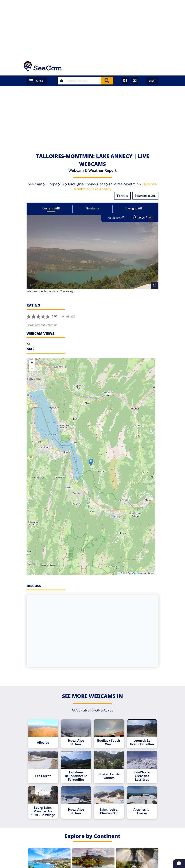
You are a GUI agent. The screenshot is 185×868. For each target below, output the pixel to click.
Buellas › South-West (109, 742)
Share (122, 196)
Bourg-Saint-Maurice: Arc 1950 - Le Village (43, 811)
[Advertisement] (92, 29)
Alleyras (43, 743)
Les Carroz (43, 776)
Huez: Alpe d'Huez (76, 742)
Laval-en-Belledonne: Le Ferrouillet (76, 776)
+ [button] (32, 363)
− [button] (32, 369)
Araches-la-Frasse (142, 811)
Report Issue (145, 196)
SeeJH (152, 81)
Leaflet (121, 573)
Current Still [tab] (51, 208)
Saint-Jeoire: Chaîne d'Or (109, 811)
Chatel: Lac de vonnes (109, 776)
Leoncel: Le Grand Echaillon (142, 742)
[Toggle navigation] (156, 66)
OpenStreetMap (135, 573)
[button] (150, 218)
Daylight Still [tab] (134, 208)
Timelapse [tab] (92, 208)
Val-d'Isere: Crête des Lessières (142, 776)
